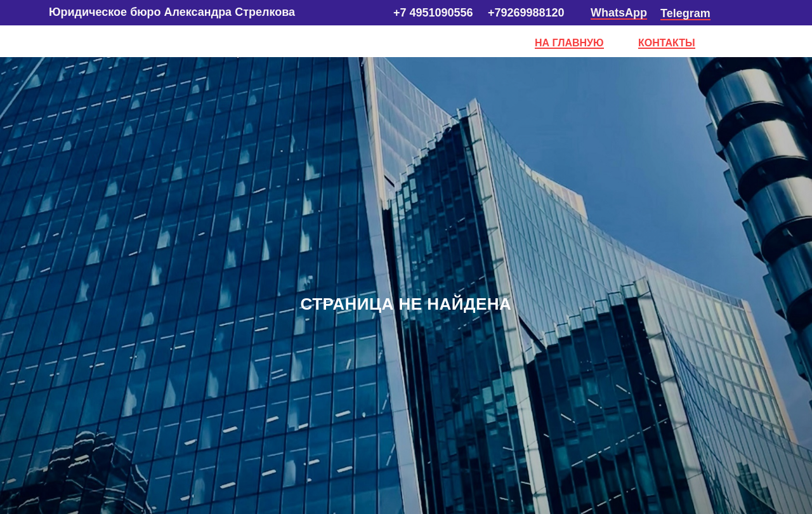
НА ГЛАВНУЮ (569, 43)
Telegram (685, 13)
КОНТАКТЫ (667, 43)
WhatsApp (619, 13)
